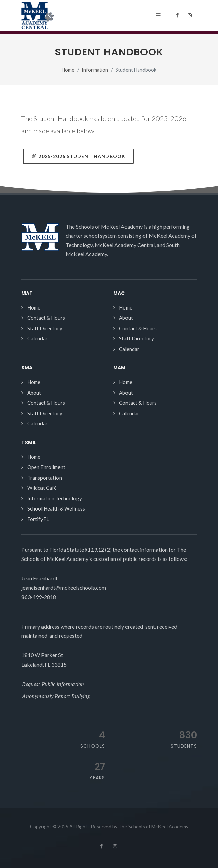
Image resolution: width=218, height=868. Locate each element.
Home (68, 70)
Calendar (37, 338)
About (126, 318)
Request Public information (53, 684)
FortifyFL (38, 519)
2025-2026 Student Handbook (78, 156)
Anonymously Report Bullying (56, 696)
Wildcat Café (42, 488)
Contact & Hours (46, 318)
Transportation (45, 478)
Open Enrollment (46, 467)
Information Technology (55, 498)
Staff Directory (45, 328)
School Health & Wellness (56, 508)
